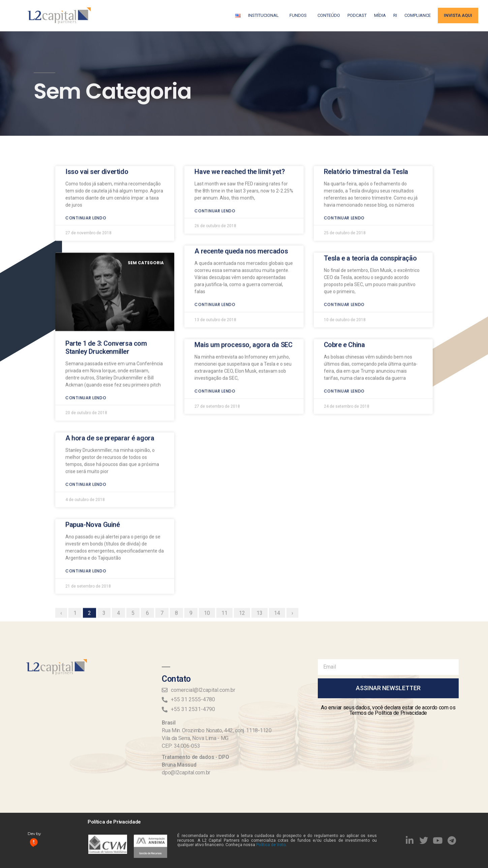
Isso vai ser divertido (97, 110)
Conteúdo (329, 15)
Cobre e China (344, 283)
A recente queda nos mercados (241, 190)
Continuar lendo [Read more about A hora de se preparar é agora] (86, 423)
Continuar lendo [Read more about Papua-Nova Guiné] (86, 509)
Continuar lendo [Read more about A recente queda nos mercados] (215, 243)
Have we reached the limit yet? (239, 110)
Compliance (418, 15)
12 (244, 551)
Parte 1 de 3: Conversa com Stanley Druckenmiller (106, 286)
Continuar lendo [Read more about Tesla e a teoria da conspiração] (344, 243)
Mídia (380, 15)
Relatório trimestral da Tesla (366, 110)
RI (395, 15)
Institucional (265, 15)
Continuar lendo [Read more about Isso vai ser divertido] (86, 156)
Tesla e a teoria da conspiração (370, 197)
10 (209, 551)
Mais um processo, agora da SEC (243, 283)
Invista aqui (458, 15)
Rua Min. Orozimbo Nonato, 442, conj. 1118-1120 (217, 730)
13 (262, 551)
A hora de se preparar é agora (110, 377)
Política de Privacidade (114, 822)
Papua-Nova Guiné (93, 463)
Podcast (357, 15)
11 (227, 551)
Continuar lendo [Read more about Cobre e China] (344, 330)
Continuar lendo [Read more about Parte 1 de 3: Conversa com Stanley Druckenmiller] (86, 336)
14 (279, 551)
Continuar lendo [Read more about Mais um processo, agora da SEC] (215, 330)
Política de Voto (271, 845)
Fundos (300, 15)
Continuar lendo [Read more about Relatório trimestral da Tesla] (344, 156)
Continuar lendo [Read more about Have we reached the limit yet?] (215, 149)
